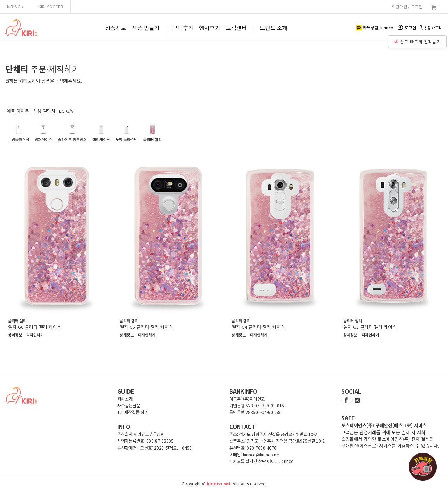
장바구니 (432, 27)
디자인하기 (35, 335)
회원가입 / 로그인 (407, 6)
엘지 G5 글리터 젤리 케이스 (146, 327)
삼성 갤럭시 (44, 111)
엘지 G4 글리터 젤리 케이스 (258, 327)
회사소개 (125, 399)
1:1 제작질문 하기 (133, 412)
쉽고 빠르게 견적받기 (418, 40)
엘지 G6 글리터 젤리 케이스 (35, 327)
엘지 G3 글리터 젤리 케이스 (370, 327)
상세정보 (15, 335)
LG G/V (66, 111)
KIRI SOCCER (51, 6)
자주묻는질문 (129, 405)
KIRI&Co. (16, 6)
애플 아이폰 (18, 111)
